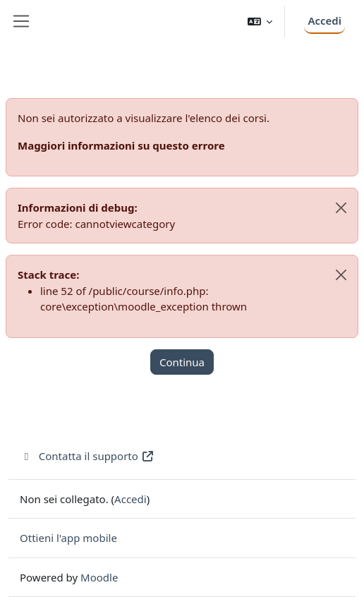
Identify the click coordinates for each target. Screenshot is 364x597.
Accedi (324, 20)
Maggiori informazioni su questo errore (121, 145)
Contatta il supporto (87, 456)
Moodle (99, 577)
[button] (260, 22)
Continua (182, 362)
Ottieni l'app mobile (68, 538)
